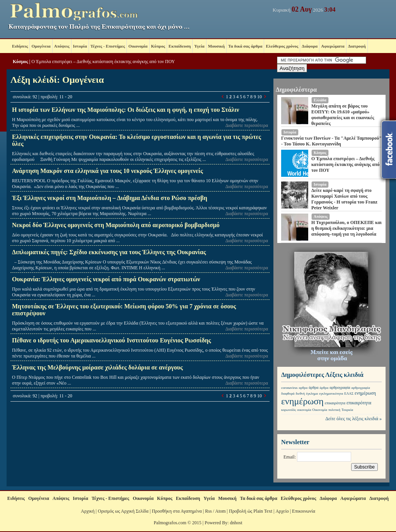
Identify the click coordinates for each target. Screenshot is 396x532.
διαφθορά (288, 393)
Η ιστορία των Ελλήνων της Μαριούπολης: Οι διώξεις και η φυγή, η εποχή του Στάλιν (125, 110)
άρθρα (313, 387)
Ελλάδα (320, 100)
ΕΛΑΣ (349, 393)
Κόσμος (20, 62)
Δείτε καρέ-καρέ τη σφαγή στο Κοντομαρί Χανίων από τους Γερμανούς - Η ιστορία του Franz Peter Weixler (344, 199)
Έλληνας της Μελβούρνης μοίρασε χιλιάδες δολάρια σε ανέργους (97, 367)
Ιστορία (80, 46)
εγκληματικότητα (331, 393)
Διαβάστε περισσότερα (247, 125)
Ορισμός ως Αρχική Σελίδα (123, 511)
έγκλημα (312, 393)
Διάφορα (310, 46)
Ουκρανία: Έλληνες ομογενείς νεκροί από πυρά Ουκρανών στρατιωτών (106, 279)
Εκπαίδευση (180, 46)
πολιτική (334, 410)
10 (259, 97)
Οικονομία (138, 46)
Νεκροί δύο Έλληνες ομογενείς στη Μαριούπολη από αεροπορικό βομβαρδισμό (116, 225)
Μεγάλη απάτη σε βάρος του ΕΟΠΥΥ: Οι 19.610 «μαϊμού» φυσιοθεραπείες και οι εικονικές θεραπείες (343, 115)
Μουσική (216, 46)
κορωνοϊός (288, 410)
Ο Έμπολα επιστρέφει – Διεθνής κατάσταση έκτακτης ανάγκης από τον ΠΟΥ (103, 62)
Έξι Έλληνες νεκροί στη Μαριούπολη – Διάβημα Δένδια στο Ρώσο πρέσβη (110, 198)
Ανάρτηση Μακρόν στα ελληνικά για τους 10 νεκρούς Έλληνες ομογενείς (108, 171)
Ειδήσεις (20, 46)
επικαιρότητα (335, 403)
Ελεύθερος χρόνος (282, 46)
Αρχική (88, 511)
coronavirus (289, 388)
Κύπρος (158, 46)
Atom (220, 511)
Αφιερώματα (333, 46)
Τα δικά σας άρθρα (245, 46)
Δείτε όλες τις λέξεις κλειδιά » (353, 419)
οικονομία (304, 410)
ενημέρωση (365, 393)
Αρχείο (282, 511)
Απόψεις (62, 46)
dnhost (236, 523)
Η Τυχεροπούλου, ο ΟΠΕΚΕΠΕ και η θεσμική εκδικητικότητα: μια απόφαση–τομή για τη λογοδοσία (346, 228)
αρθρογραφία (340, 387)
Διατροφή (357, 46)
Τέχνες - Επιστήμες (108, 46)
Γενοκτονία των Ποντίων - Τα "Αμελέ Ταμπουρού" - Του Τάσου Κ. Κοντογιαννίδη (331, 141)
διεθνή (300, 393)
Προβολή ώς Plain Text (251, 511)
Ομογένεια (41, 46)
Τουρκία (347, 410)
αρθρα (303, 388)
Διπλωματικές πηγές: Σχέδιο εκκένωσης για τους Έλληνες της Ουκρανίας (109, 252)
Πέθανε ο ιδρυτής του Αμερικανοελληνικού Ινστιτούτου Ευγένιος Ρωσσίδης (112, 340)
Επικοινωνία (304, 511)
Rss (208, 511)
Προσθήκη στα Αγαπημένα (177, 511)
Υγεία (199, 46)
